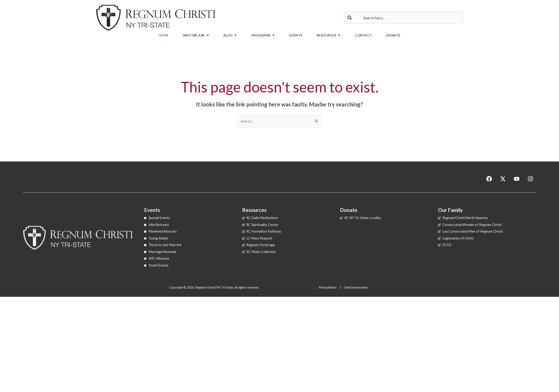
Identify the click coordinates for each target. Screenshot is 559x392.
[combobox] (404, 18)
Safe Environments (357, 286)
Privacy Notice (327, 286)
